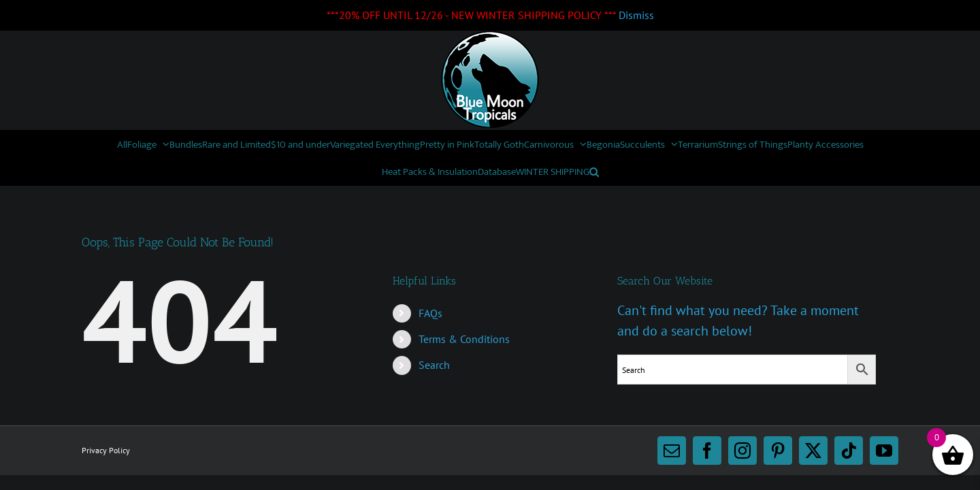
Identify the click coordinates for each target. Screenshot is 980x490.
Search (434, 365)
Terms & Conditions (464, 339)
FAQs (430, 313)
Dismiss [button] (636, 15)
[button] (748, 171)
